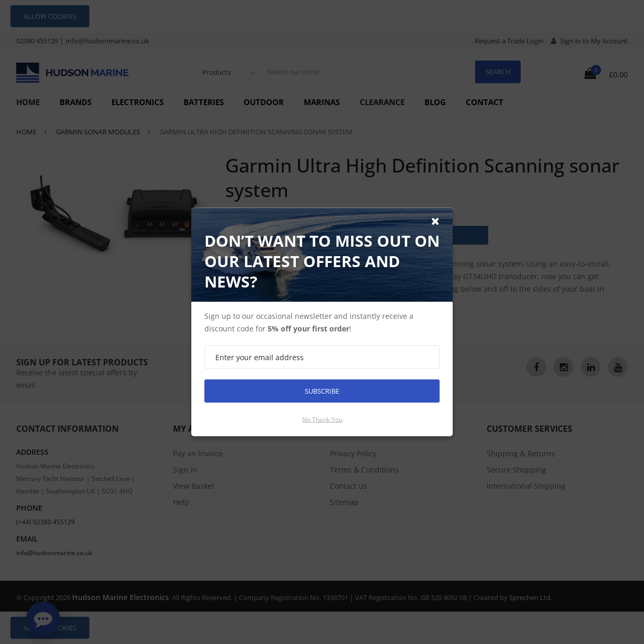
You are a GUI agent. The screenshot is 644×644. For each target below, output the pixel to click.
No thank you (322, 419)
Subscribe (322, 391)
